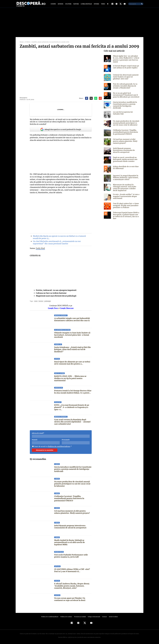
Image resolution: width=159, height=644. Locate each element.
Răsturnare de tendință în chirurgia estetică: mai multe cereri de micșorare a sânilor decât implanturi (124, 188)
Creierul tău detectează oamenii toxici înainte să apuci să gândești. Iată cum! (125, 78)
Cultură (68, 4)
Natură (76, 4)
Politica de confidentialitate (58, 447)
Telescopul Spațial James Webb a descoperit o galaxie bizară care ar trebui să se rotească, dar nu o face (126, 216)
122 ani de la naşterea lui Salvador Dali (123, 113)
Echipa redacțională (93, 618)
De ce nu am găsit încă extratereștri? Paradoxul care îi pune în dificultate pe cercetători (126, 96)
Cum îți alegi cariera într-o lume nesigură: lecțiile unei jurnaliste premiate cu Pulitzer (125, 206)
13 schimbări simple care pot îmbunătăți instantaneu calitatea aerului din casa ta (72, 320)
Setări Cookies (112, 618)
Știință (61, 4)
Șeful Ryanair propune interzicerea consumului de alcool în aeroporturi (70, 528)
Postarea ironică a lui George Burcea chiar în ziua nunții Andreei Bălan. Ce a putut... (73, 393)
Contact (104, 618)
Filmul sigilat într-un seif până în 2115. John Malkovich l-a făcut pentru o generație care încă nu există (126, 60)
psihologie (47, 302)
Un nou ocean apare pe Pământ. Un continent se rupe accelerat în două (70, 600)
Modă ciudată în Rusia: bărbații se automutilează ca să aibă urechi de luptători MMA (69, 543)
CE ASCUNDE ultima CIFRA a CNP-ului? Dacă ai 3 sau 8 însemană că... (72, 571)
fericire (40, 302)
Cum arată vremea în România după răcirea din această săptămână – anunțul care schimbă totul (72, 423)
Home (22, 43)
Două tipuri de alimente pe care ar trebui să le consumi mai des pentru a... (72, 364)
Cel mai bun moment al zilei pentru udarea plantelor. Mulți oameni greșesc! (72, 513)
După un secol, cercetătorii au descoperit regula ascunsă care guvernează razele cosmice (125, 160)
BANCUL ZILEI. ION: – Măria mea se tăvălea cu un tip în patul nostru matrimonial (70, 379)
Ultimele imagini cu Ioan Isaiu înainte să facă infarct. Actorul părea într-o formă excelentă (72, 336)
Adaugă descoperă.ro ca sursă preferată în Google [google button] (61, 130)
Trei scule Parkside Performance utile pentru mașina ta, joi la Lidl (71, 557)
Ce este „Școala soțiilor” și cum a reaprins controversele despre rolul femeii (126, 197)
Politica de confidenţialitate (51, 618)
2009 (36, 302)
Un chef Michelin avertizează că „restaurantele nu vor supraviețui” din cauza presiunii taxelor (56, 243)
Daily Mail (40, 249)
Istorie (96, 4)
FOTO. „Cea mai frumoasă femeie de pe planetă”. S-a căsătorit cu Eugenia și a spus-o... (71, 408)
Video (103, 4)
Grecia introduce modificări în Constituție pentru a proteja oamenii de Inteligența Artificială (73, 470)
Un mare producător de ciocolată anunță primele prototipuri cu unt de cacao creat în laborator (72, 485)
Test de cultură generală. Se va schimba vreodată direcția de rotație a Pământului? (125, 87)
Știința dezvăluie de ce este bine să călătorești (125, 168)
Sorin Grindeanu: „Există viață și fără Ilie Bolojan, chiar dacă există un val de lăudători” (72, 350)
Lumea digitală (86, 4)
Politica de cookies (66, 618)
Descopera (23, 99)
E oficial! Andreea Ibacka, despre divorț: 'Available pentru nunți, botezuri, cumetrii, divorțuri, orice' (72, 587)
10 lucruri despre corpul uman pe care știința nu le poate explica (126, 68)
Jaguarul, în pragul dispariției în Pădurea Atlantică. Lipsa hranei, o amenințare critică (126, 178)
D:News (54, 4)
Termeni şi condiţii (80, 618)
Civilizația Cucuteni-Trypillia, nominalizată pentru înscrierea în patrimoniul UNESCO (69, 499)
